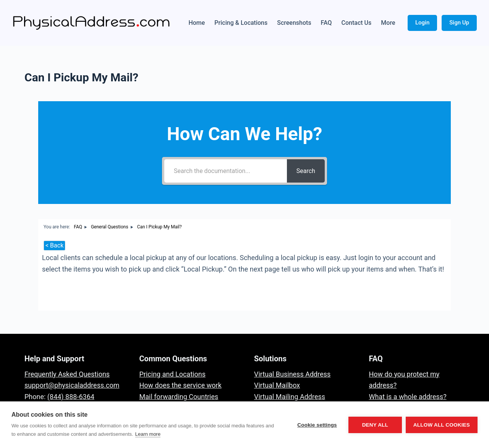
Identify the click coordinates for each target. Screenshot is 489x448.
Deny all (375, 425)
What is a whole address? (408, 397)
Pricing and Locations (172, 374)
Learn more (148, 434)
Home (197, 23)
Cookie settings (317, 425)
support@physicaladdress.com (72, 385)
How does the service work (181, 385)
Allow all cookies (442, 425)
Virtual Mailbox (277, 385)
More (388, 23)
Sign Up (459, 23)
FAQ (326, 23)
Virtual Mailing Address (290, 397)
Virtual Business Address (292, 374)
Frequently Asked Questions (67, 374)
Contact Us (357, 23)
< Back (54, 245)
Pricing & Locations (241, 23)
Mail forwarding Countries (179, 397)
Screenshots (294, 23)
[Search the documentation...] (226, 171)
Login (422, 23)
